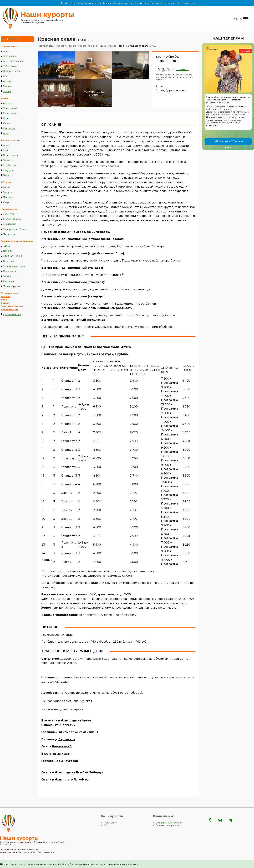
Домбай (8, 251)
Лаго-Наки (9, 261)
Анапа (7, 51)
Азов (6, 145)
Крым (4, 98)
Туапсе (7, 91)
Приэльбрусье (12, 286)
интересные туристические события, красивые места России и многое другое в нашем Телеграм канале (128, 3)
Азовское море (11, 140)
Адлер (7, 81)
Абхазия (6, 182)
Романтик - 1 (88, 732)
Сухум (7, 202)
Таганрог (8, 160)
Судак (6, 123)
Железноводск (12, 219)
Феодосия (9, 128)
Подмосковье (10, 293)
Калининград (9, 310)
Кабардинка (10, 66)
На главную (110, 823)
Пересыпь (9, 175)
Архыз (7, 246)
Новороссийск (12, 71)
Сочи (6, 76)
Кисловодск (10, 224)
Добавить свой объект (169, 823)
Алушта (7, 103)
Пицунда (8, 197)
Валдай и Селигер (13, 306)
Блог (106, 825)
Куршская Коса (12, 314)
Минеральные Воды (15, 229)
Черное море (9, 46)
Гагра (6, 187)
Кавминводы (9, 209)
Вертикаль (67, 739)
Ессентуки (9, 214)
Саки (6, 118)
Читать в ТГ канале (229, 141)
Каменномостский (14, 266)
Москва (6, 296)
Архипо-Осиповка (14, 61)
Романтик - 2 (62, 746)
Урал (4, 300)
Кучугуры (9, 170)
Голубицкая (10, 165)
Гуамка (7, 276)
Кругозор (71, 761)
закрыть (134, 864)
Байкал (6, 303)
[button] (225, 147)
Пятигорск (9, 234)
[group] (228, 96)
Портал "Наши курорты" (52, 46)
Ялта (6, 133)
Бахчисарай (10, 108)
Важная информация (168, 825)
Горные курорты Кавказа (17, 241)
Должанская (10, 155)
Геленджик (9, 56)
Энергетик (67, 725)
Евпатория (9, 113)
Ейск (6, 150)
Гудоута (7, 192)
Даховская (9, 271)
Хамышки (8, 281)
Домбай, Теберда (89, 772)
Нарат (66, 754)
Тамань (7, 86)
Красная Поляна (13, 256)
